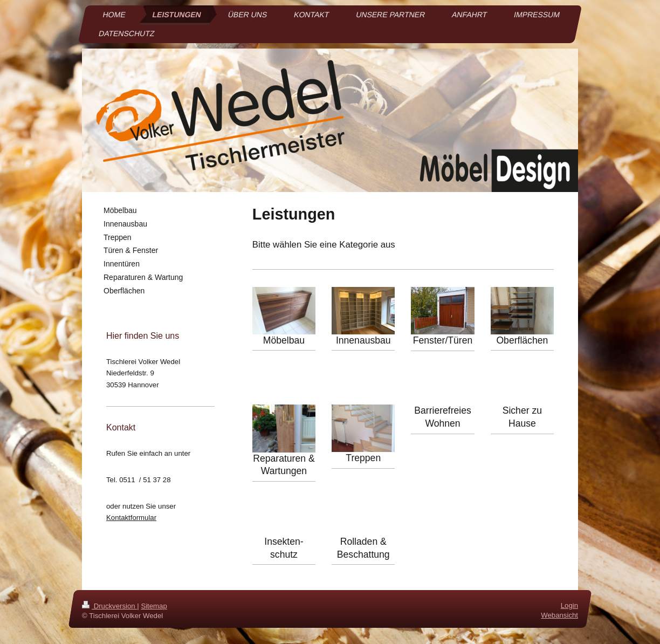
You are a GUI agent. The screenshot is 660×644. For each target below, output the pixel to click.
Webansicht (559, 616)
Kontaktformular (131, 518)
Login (569, 605)
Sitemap (154, 606)
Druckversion (109, 606)
